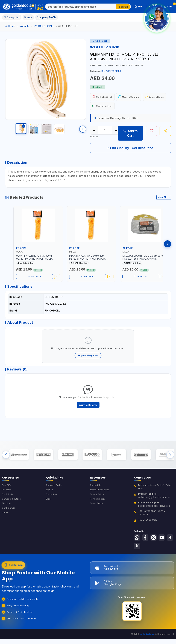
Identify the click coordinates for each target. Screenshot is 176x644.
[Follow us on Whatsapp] (137, 550)
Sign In (49, 502)
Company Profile (55, 497)
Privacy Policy (97, 507)
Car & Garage (9, 521)
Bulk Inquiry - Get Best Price (130, 149)
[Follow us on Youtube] (164, 550)
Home (10, 26)
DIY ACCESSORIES (44, 26)
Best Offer (8, 497)
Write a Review (88, 412)
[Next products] (168, 247)
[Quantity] (105, 132)
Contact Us (96, 497)
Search (123, 7)
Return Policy (97, 516)
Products (24, 26)
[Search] (81, 7)
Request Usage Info (88, 361)
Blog (48, 511)
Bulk (138, 7)
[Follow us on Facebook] (146, 550)
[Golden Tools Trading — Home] (23, 7)
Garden (6, 526)
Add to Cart (130, 135)
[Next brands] (170, 465)
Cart (169, 6)
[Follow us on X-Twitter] (146, 559)
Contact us (52, 507)
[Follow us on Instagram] (155, 550)
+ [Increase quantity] (116, 132)
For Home (7, 502)
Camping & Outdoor (12, 511)
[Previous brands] (6, 465)
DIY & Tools (8, 507)
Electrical (7, 516)
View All (164, 200)
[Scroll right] (83, 131)
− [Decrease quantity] (94, 132)
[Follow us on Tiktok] (137, 559)
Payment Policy (98, 511)
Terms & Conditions (100, 502)
